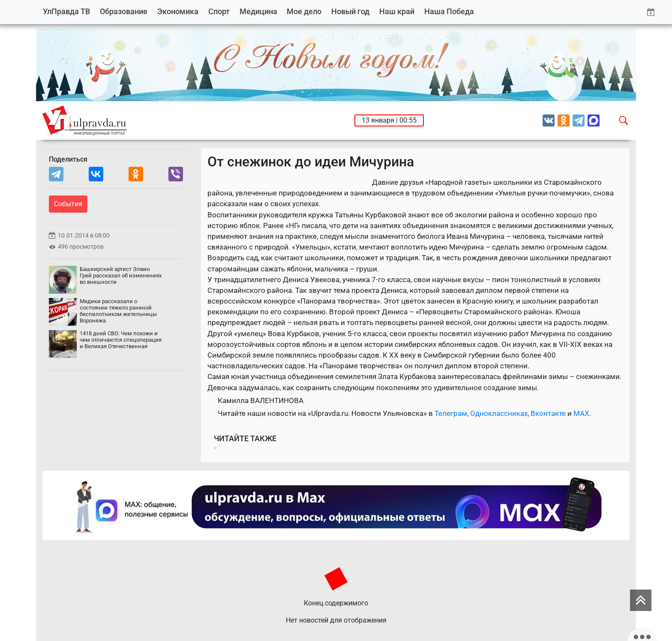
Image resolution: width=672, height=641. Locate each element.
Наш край (397, 11)
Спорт (219, 11)
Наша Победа (449, 11)
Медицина (258, 11)
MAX (581, 413)
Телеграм (451, 413)
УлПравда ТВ (66, 11)
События (68, 204)
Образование (124, 11)
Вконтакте (548, 413)
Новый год (350, 11)
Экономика (178, 11)
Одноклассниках (499, 413)
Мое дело (304, 11)
